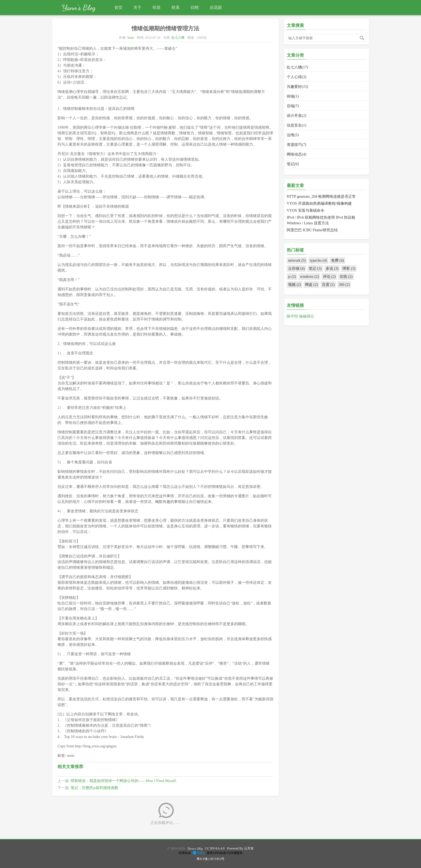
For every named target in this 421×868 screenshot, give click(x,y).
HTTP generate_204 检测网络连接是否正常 (321, 197)
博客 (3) (349, 269)
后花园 (216, 7)
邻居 (157, 7)
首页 (118, 7)
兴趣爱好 (297, 87)
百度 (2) (328, 285)
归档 (195, 7)
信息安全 (296, 125)
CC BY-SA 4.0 (215, 848)
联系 (176, 7)
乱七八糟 (178, 38)
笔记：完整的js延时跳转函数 (94, 788)
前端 (293, 96)
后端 (293, 106)
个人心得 (296, 77)
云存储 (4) (296, 269)
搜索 (362, 38)
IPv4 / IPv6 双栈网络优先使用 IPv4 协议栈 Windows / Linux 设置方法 (321, 220)
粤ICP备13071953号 (210, 859)
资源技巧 (296, 145)
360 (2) (344, 285)
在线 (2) (346, 277)
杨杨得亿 (307, 316)
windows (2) (309, 277)
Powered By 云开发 (240, 848)
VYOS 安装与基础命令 (306, 210)
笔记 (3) (315, 269)
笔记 (293, 164)
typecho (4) (318, 260)
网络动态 (296, 154)
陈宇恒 (293, 316)
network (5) (297, 260)
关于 (137, 7)
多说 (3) (332, 269)
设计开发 (296, 116)
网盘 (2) (311, 285)
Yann (130, 38)
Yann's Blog (79, 8)
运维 (293, 135)
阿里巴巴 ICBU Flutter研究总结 (312, 230)
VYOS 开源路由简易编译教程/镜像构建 (319, 204)
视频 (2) (295, 285)
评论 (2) (329, 277)
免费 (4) (337, 260)
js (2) (292, 277)
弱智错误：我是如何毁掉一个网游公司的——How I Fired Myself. (124, 781)
